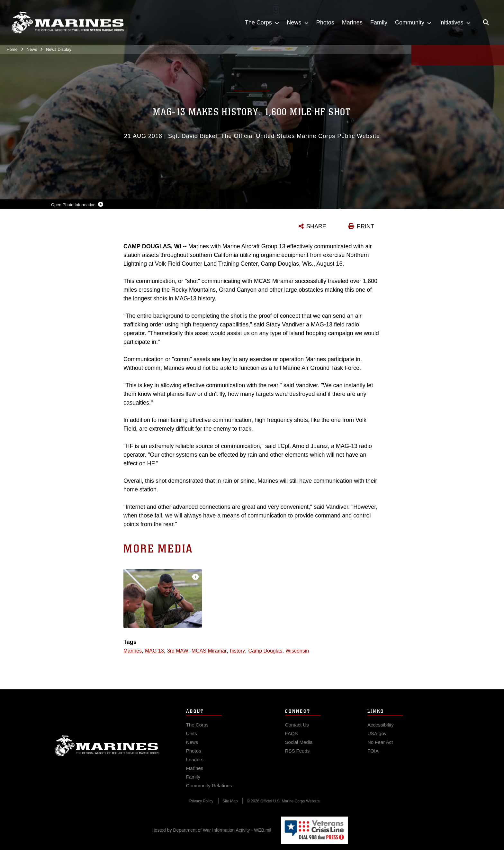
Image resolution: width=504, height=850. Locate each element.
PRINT (365, 226)
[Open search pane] (486, 23)
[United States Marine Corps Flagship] (67, 23)
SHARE (316, 226)
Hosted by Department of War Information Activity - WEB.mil (212, 830)
